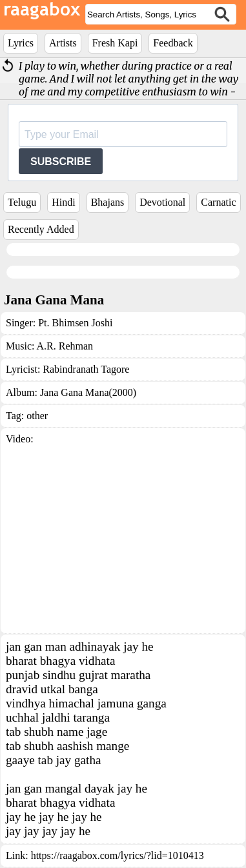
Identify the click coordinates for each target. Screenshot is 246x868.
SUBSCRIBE (61, 162)
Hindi (63, 202)
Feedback (173, 43)
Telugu (22, 202)
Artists (63, 43)
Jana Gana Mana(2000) (88, 392)
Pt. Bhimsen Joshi (75, 323)
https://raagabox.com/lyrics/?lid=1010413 (118, 855)
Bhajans (108, 202)
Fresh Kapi (115, 43)
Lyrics (21, 43)
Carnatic (218, 202)
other (37, 416)
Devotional (162, 202)
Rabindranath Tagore (86, 369)
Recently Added (41, 229)
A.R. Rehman (65, 346)
